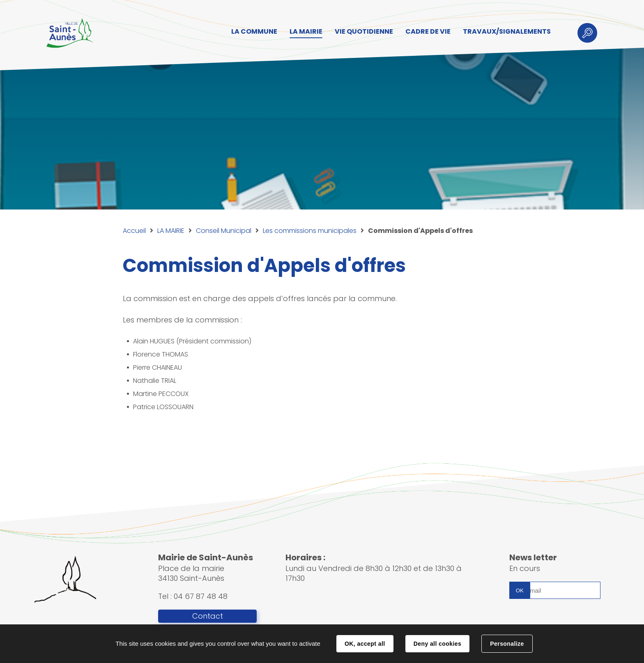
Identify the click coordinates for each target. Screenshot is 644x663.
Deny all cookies (437, 644)
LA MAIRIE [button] (306, 31)
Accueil (134, 231)
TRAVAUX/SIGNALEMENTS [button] (507, 31)
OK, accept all (365, 644)
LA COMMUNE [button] (254, 31)
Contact (208, 616)
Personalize (507, 644)
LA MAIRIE (171, 231)
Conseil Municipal (224, 231)
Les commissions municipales (310, 231)
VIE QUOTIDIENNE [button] (364, 31)
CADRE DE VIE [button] (428, 31)
